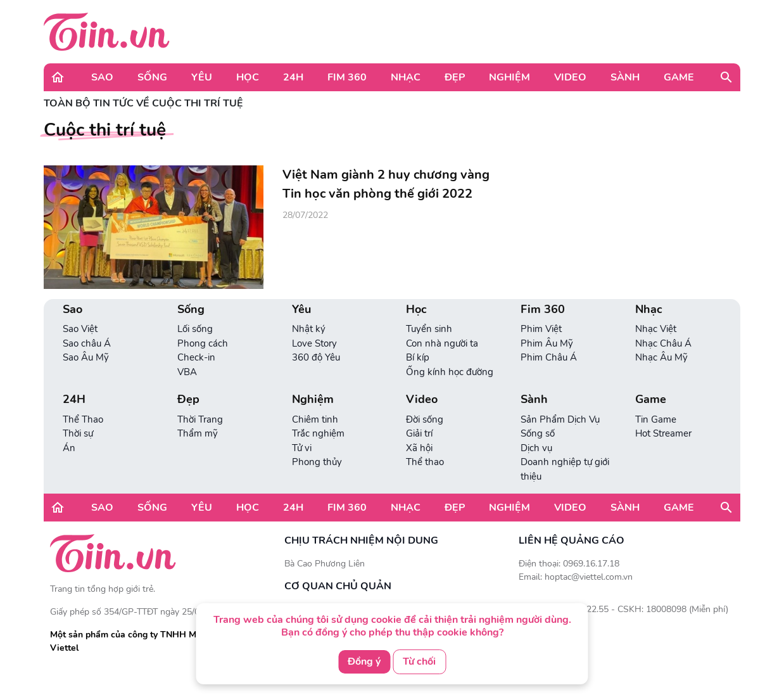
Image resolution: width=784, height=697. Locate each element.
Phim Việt (541, 329)
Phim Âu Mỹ (547, 343)
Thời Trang (200, 419)
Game (679, 77)
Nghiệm (509, 77)
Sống (152, 77)
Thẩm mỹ (198, 433)
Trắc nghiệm (318, 433)
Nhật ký (309, 329)
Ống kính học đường (450, 372)
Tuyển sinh (429, 329)
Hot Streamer (663, 433)
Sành (625, 77)
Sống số (538, 433)
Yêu (202, 77)
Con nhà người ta (442, 343)
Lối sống (195, 329)
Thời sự (78, 433)
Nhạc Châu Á (663, 343)
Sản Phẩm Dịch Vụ (560, 419)
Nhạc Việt (656, 329)
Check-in (196, 357)
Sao (102, 77)
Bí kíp (418, 357)
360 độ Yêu (316, 357)
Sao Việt (80, 329)
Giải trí (419, 433)
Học (248, 77)
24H (293, 77)
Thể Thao (83, 419)
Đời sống (425, 419)
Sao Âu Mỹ (86, 357)
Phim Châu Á (549, 357)
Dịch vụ (536, 448)
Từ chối (419, 662)
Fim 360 (347, 77)
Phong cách (203, 343)
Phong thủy (317, 462)
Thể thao (425, 462)
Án (69, 448)
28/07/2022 (305, 215)
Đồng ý (364, 662)
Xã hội (419, 448)
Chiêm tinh (315, 419)
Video (570, 77)
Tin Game (656, 419)
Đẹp (455, 77)
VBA (187, 372)
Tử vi (302, 448)
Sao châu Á (87, 343)
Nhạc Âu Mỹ (661, 357)
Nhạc (406, 77)
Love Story (314, 343)
